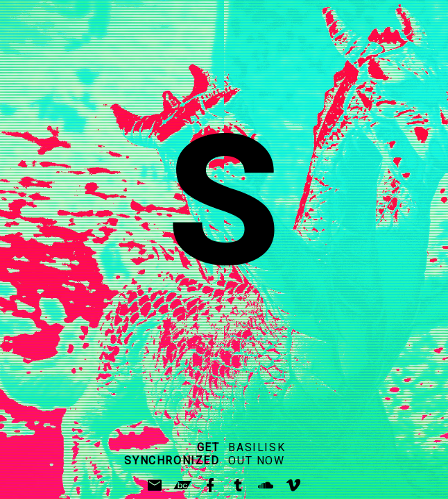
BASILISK (257, 447)
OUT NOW (256, 461)
